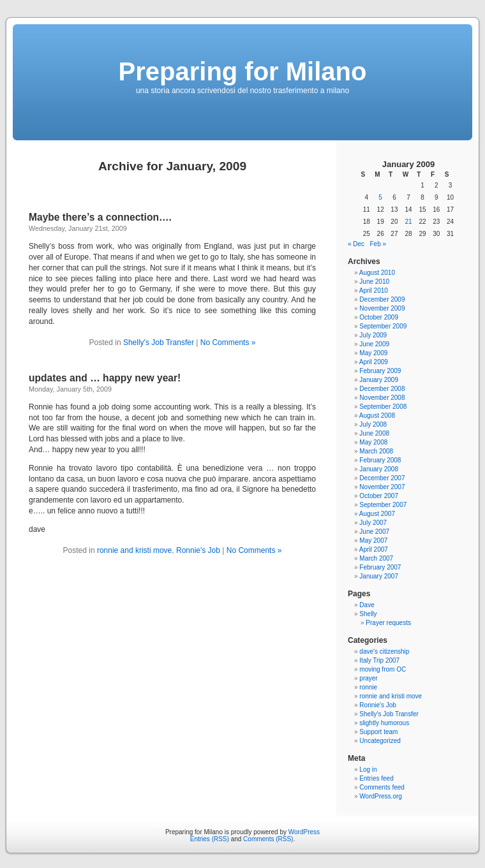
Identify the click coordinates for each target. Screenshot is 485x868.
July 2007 (373, 523)
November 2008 (382, 398)
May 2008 (373, 442)
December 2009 (382, 299)
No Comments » (228, 342)
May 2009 (373, 353)
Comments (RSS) (268, 839)
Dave (367, 605)
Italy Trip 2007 (379, 660)
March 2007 (376, 558)
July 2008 (373, 424)
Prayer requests (388, 623)
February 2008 (380, 460)
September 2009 (383, 326)
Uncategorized (380, 741)
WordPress (304, 832)
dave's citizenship (384, 651)
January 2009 (379, 380)
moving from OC (383, 669)
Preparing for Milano (243, 71)
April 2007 (374, 549)
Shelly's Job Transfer (159, 342)
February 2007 (380, 567)
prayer (368, 678)
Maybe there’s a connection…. (100, 217)
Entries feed (376, 778)
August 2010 (377, 273)
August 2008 (377, 416)
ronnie (368, 687)
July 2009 (373, 335)
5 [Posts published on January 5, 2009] (380, 197)
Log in (368, 769)
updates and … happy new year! (105, 378)
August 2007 (377, 514)
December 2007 (382, 478)
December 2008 (382, 389)
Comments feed (382, 787)
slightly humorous (384, 723)
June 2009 (374, 344)
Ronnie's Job (198, 550)
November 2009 (382, 308)
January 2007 (379, 576)
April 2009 (374, 362)
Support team (378, 732)
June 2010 (374, 282)
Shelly (368, 614)
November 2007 (382, 487)
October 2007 (379, 496)
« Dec (356, 244)
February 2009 (380, 371)
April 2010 (374, 291)
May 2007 (373, 541)
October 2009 (379, 317)
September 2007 (383, 505)
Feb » (378, 244)
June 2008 (374, 433)
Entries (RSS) (210, 839)
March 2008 (376, 451)
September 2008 (383, 407)
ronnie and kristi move (134, 550)
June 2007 (374, 532)
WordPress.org (381, 796)
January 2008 (379, 469)
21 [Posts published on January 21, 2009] (408, 222)
